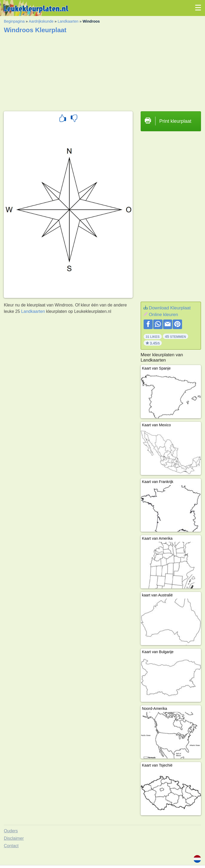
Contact (11, 846)
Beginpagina (14, 21)
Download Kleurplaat (170, 308)
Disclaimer (14, 838)
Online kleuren (163, 315)
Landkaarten (68, 21)
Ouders (11, 831)
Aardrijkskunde (41, 21)
